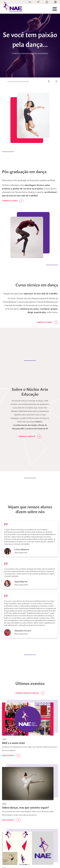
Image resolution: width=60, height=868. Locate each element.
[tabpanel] (30, 46)
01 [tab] (4, 82)
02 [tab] (32, 82)
